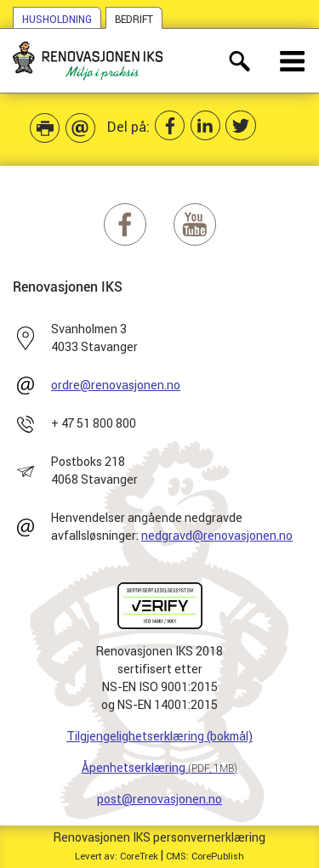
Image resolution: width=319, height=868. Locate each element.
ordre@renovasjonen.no (116, 385)
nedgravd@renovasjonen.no (217, 536)
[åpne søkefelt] (239, 61)
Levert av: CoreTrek (117, 856)
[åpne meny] (293, 61)
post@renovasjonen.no (159, 799)
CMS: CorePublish (205, 856)
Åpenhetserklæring (159, 768)
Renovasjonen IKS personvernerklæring (159, 837)
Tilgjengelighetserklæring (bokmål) (159, 736)
